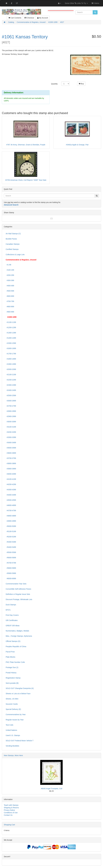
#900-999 (10, 312)
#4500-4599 (11, 500)
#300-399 (10, 280)
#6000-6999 (11, 579)
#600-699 (10, 296)
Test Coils (9, 725)
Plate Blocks (10, 657)
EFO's (8, 610)
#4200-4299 (11, 484)
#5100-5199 (11, 531)
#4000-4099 (11, 474)
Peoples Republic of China (16, 646)
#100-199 (10, 270)
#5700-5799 (11, 563)
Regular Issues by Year (15, 720)
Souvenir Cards (12, 704)
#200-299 (10, 275)
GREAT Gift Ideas (13, 626)
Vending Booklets (12, 746)
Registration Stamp (13, 678)
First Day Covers (12, 615)
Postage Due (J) (12, 667)
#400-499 (10, 286)
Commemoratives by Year (16, 714)
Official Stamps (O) (13, 641)
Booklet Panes (11, 239)
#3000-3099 (11, 422)
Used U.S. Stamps (13, 735)
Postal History (11, 673)
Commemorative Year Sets (16, 584)
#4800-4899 (11, 516)
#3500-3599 (11, 448)
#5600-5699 (11, 558)
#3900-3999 (11, 469)
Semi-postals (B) (12, 683)
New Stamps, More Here (13, 755)
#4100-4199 (11, 479)
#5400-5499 (11, 547)
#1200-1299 (11, 327)
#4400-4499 (11, 495)
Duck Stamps (11, 605)
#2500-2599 (11, 395)
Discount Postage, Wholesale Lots (19, 599)
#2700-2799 (11, 406)
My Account (43, 18)
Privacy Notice (9, 810)
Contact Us (8, 815)
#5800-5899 (11, 568)
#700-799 (10, 301)
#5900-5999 (11, 573)
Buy (81, 84)
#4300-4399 (11, 490)
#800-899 (10, 307)
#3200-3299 (11, 432)
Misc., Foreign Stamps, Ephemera (19, 636)
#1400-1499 (11, 338)
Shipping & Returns (11, 808)
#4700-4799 (11, 511)
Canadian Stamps (13, 244)
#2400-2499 (11, 390)
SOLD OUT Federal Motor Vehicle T (20, 741)
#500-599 (10, 291)
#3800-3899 (11, 463)
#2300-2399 (11, 385)
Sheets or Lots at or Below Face (18, 694)
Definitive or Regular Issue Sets (18, 594)
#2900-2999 (11, 416)
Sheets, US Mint (12, 699)
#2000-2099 (11, 369)
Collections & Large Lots (15, 255)
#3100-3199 (11, 427)
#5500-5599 (11, 552)
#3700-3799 (11, 458)
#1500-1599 (11, 343)
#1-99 (8, 265)
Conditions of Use (11, 813)
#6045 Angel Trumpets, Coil (51, 789)
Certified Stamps (12, 249)
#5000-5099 (11, 526)
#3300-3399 (11, 437)
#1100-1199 (11, 322)
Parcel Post (10, 652)
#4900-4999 (11, 521)
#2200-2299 (11, 380)
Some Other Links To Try (76, 3)
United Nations (11, 730)
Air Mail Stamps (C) (13, 234)
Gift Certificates (12, 620)
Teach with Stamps (11, 805)
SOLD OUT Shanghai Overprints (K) (20, 688)
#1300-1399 (11, 333)
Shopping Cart (9, 825)
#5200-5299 (11, 537)
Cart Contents (15, 18)
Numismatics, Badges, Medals (17, 631)
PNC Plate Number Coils (15, 662)
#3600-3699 (11, 453)
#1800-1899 (11, 359)
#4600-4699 (11, 505)
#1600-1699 (11, 348)
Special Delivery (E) (13, 709)
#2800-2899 (11, 411)
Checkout (29, 18)
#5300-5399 (11, 542)
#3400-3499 (11, 443)
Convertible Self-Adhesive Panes (18, 589)
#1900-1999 (11, 364)
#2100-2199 (11, 375)
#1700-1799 (11, 354)
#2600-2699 (11, 401)
